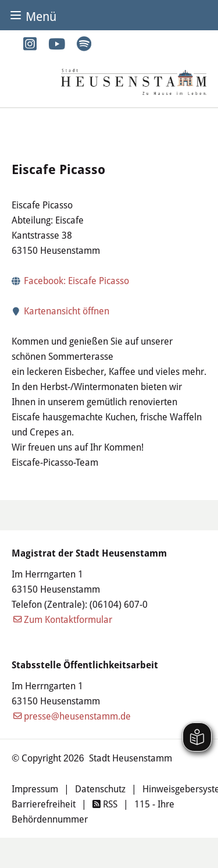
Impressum (35, 789)
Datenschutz (100, 789)
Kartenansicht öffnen (60, 311)
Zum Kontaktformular (68, 619)
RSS (105, 804)
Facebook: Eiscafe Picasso (76, 281)
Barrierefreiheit (44, 804)
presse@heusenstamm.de (77, 716)
